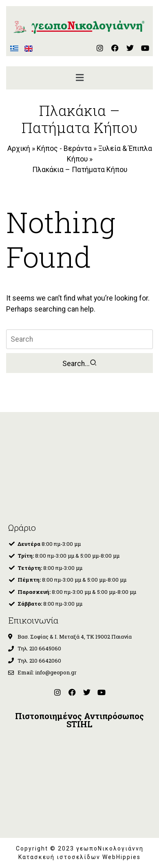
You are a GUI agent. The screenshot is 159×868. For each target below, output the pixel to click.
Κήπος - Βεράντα (64, 148)
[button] (79, 78)
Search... (80, 363)
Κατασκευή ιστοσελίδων (60, 857)
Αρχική (19, 148)
